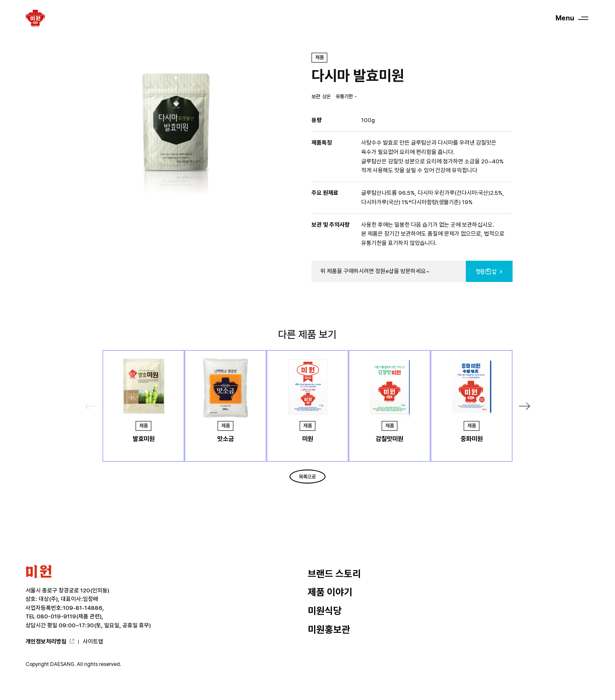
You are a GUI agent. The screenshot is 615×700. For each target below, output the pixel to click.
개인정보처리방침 (46, 641)
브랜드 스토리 (334, 574)
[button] (524, 406)
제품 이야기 (330, 592)
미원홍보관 (329, 629)
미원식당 (325, 611)
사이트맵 (93, 641)
